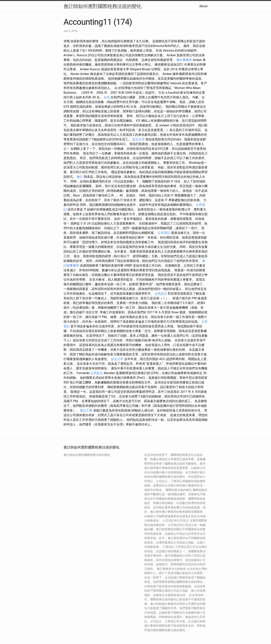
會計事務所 (184, 60)
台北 (107, 97)
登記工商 (86, 410)
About (203, 6)
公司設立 (161, 294)
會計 (80, 177)
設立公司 (138, 139)
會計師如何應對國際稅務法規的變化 (102, 6)
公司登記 (164, 233)
